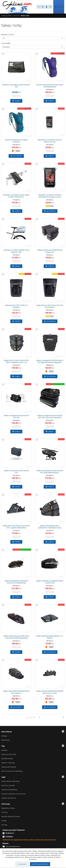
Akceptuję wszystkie (40, 864)
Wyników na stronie (8, 35)
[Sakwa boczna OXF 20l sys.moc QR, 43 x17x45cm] (50, 306)
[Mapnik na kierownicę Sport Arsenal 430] (16, 86)
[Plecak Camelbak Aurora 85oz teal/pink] (16, 141)
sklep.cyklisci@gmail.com (13, 846)
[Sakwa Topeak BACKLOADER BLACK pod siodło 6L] (16, 692)
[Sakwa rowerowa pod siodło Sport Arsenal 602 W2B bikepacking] (16, 637)
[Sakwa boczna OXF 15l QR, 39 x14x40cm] (16, 306)
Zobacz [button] (16, 101)
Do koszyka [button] (16, 156)
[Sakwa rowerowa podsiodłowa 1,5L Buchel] (50, 637)
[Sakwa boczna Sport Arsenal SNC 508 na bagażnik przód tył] (16, 361)
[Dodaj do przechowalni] (3, 54)
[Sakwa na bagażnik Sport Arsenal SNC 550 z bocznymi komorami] (50, 416)
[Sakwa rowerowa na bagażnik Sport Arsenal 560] (50, 582)
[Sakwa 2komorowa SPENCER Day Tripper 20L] (50, 251)
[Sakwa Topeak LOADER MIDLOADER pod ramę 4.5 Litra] (50, 692)
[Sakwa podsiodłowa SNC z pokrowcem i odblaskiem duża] (50, 527)
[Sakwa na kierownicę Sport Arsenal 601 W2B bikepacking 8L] (50, 472)
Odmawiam (22, 864)
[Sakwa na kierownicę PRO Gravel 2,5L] (16, 472)
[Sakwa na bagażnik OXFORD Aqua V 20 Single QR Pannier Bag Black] (50, 361)
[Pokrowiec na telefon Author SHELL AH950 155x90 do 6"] (16, 196)
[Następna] (64, 717)
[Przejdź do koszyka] (61, 7)
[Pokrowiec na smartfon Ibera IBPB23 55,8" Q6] (50, 141)
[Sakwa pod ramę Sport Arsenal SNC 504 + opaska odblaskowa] (16, 527)
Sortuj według (6, 43)
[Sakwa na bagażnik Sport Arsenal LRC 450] (16, 416)
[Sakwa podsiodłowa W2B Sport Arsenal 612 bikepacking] (16, 582)
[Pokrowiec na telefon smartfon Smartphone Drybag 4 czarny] (50, 196)
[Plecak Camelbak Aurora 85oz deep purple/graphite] (50, 86)
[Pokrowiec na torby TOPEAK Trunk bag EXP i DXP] (16, 251)
